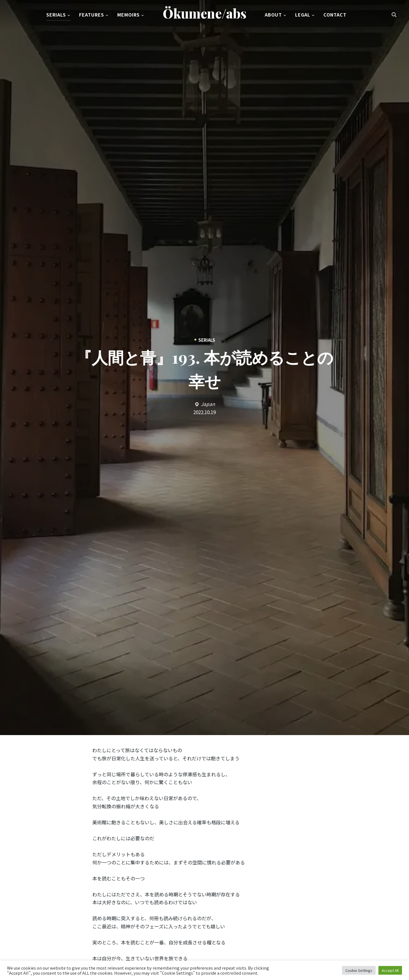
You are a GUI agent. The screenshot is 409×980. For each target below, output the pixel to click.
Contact (335, 15)
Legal (303, 15)
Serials (56, 15)
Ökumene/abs (205, 14)
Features (92, 15)
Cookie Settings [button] (359, 970)
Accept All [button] (390, 970)
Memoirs (128, 15)
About (273, 15)
